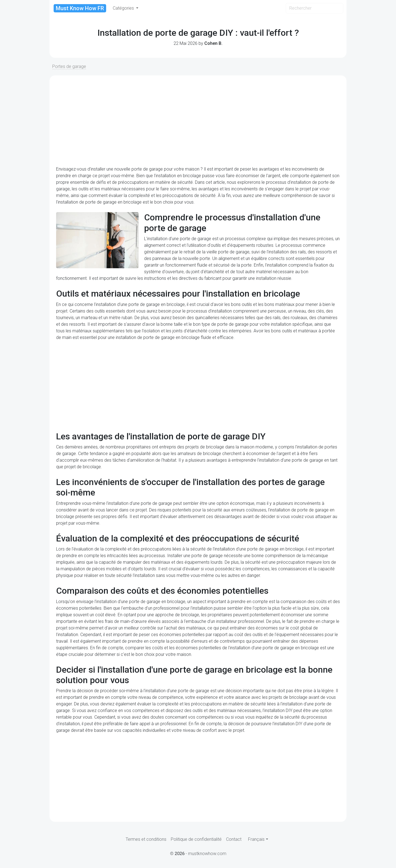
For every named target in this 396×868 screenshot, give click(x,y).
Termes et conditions (146, 839)
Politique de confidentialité (196, 839)
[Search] (314, 8)
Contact (234, 839)
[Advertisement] (198, 121)
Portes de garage (69, 66)
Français (256, 839)
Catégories (124, 8)
